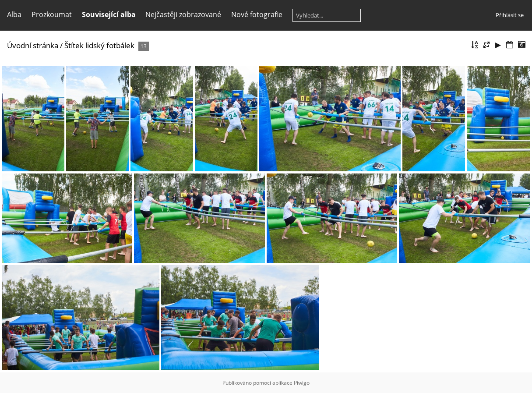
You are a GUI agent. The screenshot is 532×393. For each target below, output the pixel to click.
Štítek (74, 45)
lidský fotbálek (110, 45)
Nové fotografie (257, 14)
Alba (14, 14)
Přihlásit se (510, 15)
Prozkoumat (52, 14)
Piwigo (302, 383)
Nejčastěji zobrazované (183, 14)
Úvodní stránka (33, 45)
